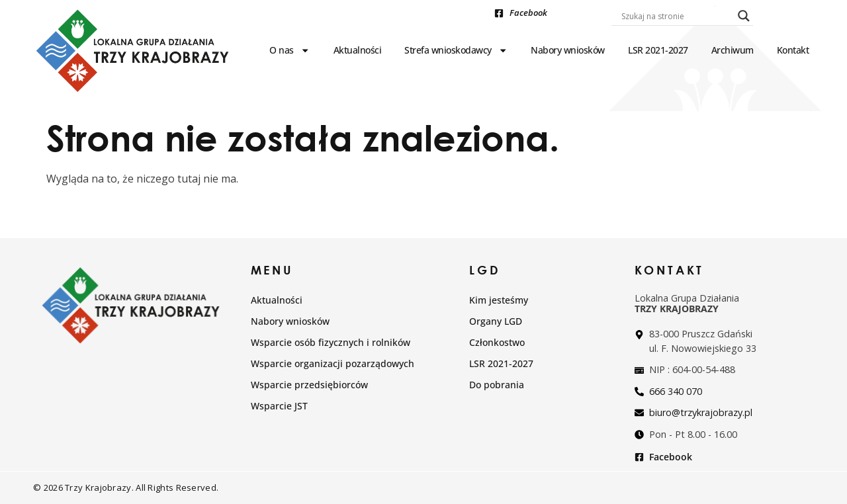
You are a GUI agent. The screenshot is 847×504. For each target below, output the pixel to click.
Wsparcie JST (279, 406)
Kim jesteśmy (499, 300)
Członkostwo (497, 342)
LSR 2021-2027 (658, 50)
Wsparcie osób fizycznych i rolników (331, 342)
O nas (290, 50)
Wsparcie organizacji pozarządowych (333, 363)
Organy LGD (496, 321)
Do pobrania (497, 385)
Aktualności (358, 50)
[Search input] (676, 16)
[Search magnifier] (744, 16)
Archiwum (733, 50)
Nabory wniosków (568, 50)
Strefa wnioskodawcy (456, 50)
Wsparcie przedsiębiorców (309, 385)
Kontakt (793, 50)
